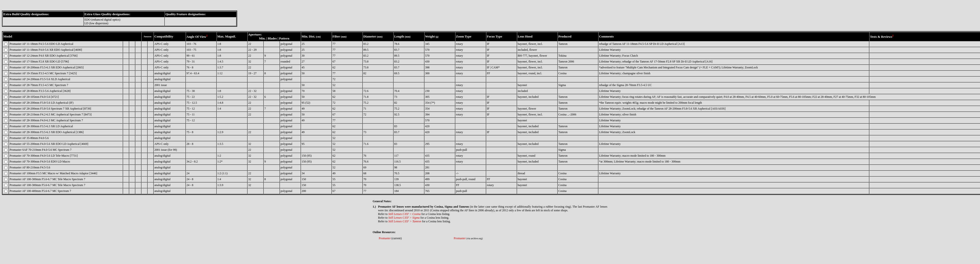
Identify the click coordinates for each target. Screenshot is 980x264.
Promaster (385, 238)
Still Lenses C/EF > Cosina (404, 214)
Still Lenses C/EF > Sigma (404, 218)
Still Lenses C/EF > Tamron (405, 221)
